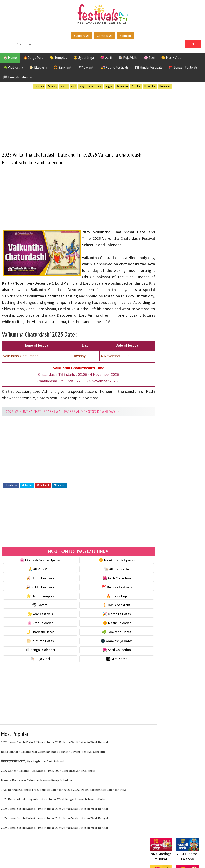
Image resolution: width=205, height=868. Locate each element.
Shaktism (177, 393)
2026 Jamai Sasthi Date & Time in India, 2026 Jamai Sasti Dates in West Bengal (54, 754)
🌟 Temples (58, 58)
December (165, 86)
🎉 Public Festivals (115, 67)
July (99, 86)
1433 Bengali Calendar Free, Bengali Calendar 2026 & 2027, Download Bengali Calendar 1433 (63, 802)
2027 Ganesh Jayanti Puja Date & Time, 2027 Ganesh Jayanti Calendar (48, 783)
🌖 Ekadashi (38, 67)
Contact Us (105, 36)
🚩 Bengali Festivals (183, 67)
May (82, 86)
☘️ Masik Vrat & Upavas (167, 211)
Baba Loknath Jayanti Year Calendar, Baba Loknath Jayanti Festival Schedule (53, 764)
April (74, 86)
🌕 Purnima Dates (37, 653)
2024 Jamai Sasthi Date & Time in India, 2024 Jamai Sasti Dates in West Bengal (54, 840)
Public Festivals (162, 386)
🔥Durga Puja (33, 58)
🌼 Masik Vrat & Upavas (107, 572)
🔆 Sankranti (63, 67)
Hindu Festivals (162, 372)
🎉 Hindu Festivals (37, 590)
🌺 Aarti (106, 58)
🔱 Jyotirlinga (84, 58)
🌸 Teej (149, 58)
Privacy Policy (158, 519)
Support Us (82, 36)
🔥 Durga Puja (107, 608)
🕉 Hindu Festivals (148, 67)
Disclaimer (155, 512)
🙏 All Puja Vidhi (37, 581)
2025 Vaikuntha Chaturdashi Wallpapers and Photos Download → (63, 424)
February (52, 86)
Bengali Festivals (163, 365)
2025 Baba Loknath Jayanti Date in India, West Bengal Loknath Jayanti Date (53, 811)
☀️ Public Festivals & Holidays (171, 236)
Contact (154, 506)
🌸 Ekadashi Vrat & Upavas (37, 572)
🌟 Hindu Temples (37, 608)
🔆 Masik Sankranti (106, 617)
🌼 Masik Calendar (107, 635)
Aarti (182, 358)
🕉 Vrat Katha (106, 671)
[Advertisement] (72, 118)
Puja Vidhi (187, 386)
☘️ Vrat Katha (13, 67)
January (39, 86)
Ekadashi (188, 365)
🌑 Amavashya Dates (106, 653)
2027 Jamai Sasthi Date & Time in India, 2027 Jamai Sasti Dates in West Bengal (54, 830)
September (122, 86)
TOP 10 (154, 400)
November (150, 86)
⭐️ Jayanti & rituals (164, 219)
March (64, 86)
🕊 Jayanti (86, 67)
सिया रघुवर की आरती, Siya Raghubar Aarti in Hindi (33, 773)
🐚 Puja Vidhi (128, 58)
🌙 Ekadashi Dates (37, 644)
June (91, 86)
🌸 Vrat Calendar (37, 635)
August (109, 86)
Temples (182, 400)
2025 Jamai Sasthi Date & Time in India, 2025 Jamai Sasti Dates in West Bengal (54, 821)
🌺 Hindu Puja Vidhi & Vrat (169, 228)
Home (152, 492)
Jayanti (185, 372)
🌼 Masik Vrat (171, 58)
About (152, 499)
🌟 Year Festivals (37, 626)
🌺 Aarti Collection (106, 590)
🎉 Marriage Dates (106, 626)
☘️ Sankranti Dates (106, 644)
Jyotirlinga (159, 379)
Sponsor (125, 36)
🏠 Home (10, 58)
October (136, 86)
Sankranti (157, 393)
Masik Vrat (181, 379)
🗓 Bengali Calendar (18, 77)
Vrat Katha (158, 407)
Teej (168, 400)
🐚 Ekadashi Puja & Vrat (167, 203)
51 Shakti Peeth (161, 358)
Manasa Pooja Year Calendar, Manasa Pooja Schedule (37, 792)
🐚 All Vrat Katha (107, 581)
